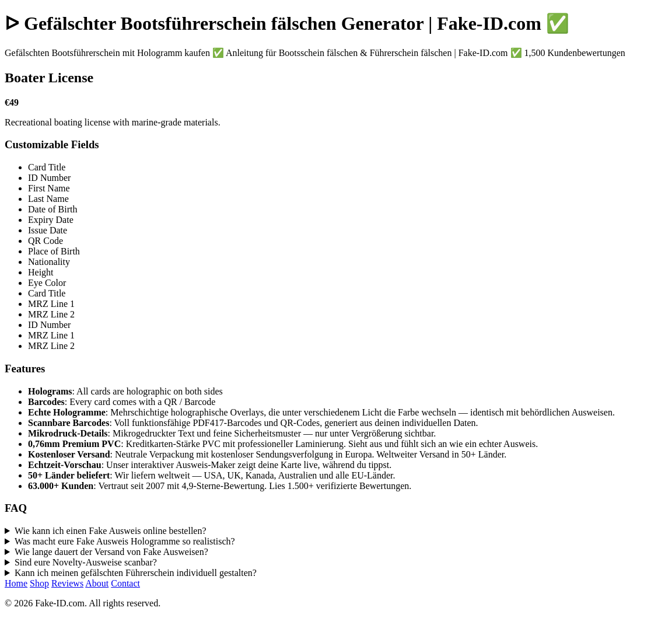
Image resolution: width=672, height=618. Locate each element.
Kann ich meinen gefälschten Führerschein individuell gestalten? (136, 573)
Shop (39, 583)
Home (16, 583)
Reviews (67, 583)
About (97, 583)
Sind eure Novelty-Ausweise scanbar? (86, 562)
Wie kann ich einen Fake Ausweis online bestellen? (111, 531)
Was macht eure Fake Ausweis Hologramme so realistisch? (125, 541)
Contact (125, 583)
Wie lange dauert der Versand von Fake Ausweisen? (111, 552)
